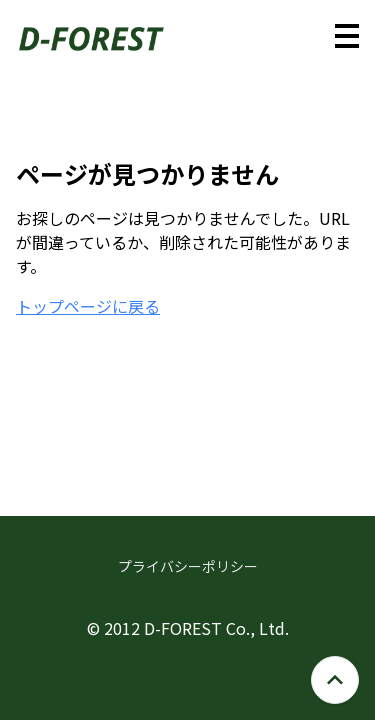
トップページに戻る (88, 306)
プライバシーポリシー (188, 566)
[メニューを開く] (347, 36)
